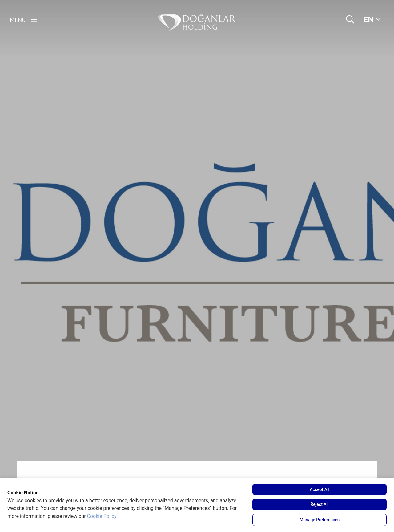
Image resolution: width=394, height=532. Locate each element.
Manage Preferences (320, 520)
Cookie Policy (102, 516)
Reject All (320, 504)
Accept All (320, 489)
